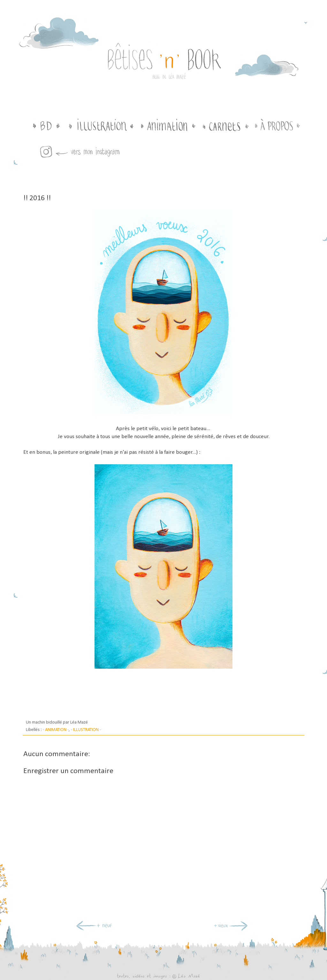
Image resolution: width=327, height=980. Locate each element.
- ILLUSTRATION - (86, 730)
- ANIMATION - (56, 730)
